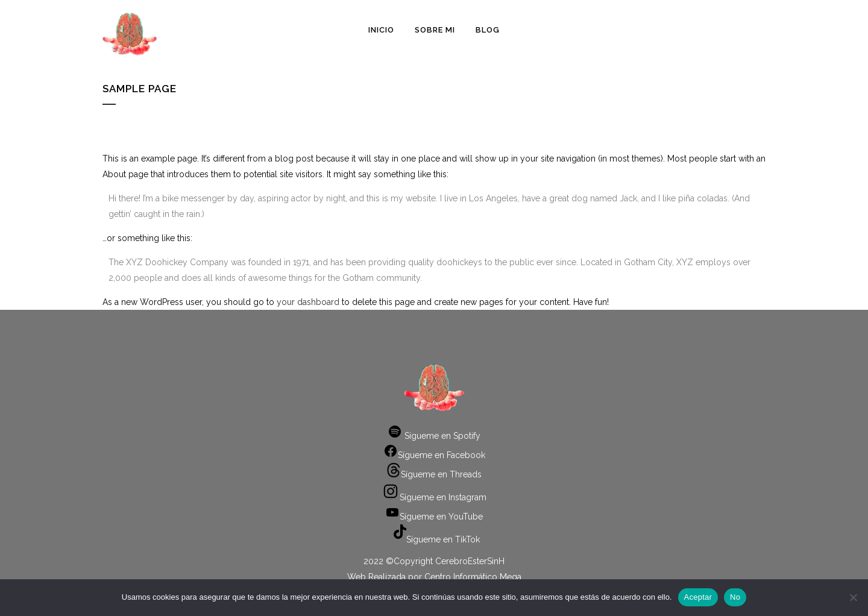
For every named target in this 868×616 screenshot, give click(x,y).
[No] (853, 597)
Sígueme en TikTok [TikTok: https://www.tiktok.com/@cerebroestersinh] (434, 539)
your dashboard (308, 302)
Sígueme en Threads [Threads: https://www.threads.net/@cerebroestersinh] (434, 474)
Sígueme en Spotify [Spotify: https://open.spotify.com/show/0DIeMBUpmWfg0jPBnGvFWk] (434, 436)
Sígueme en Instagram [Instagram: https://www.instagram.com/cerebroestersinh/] (434, 497)
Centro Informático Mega (473, 577)
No (735, 597)
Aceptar (698, 597)
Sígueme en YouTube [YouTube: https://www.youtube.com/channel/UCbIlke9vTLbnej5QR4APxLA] (434, 517)
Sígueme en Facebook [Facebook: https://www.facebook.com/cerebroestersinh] (434, 455)
